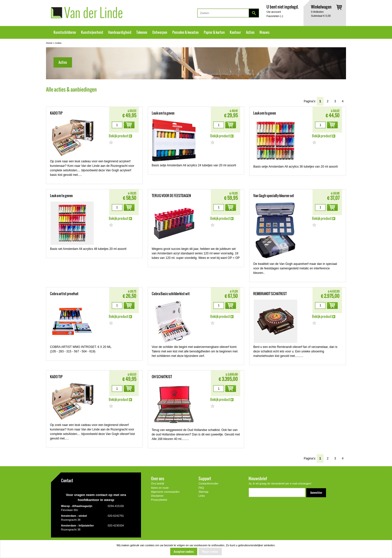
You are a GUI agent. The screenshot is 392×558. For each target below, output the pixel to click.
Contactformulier (208, 483)
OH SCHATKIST (162, 377)
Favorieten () (275, 16)
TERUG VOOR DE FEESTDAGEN (171, 196)
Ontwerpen (160, 32)
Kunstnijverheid (92, 32)
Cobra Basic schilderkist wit (171, 294)
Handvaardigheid (120, 32)
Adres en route (160, 488)
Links (202, 496)
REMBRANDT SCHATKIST (270, 294)
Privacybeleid (159, 500)
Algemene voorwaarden (165, 492)
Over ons (158, 478)
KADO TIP (56, 113)
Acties (250, 32)
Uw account (274, 12)
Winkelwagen (321, 7)
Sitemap (203, 492)
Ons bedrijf (157, 483)
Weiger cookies (210, 551)
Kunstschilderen (65, 32)
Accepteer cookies (184, 551)
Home (49, 43)
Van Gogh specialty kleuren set (274, 196)
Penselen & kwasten (185, 32)
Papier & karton (214, 32)
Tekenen (142, 32)
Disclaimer (157, 496)
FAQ (201, 488)
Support (205, 478)
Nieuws (264, 32)
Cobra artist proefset (64, 294)
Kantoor (235, 32)
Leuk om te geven (163, 113)
